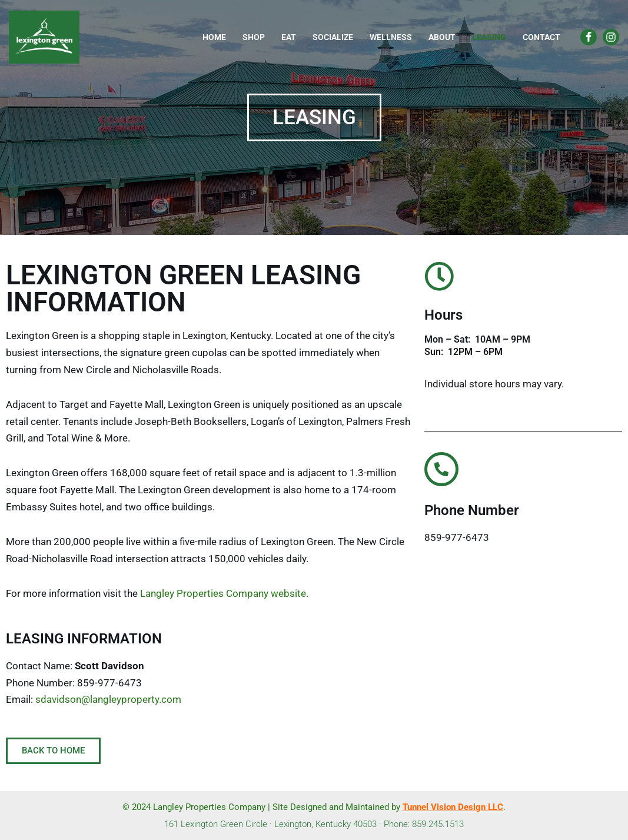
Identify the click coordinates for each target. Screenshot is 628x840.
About (442, 37)
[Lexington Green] (44, 37)
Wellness (391, 37)
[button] (314, 117)
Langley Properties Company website (223, 593)
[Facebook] (589, 37)
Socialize (333, 37)
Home (214, 37)
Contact (541, 37)
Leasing (489, 37)
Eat (289, 37)
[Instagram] (611, 37)
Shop (254, 37)
